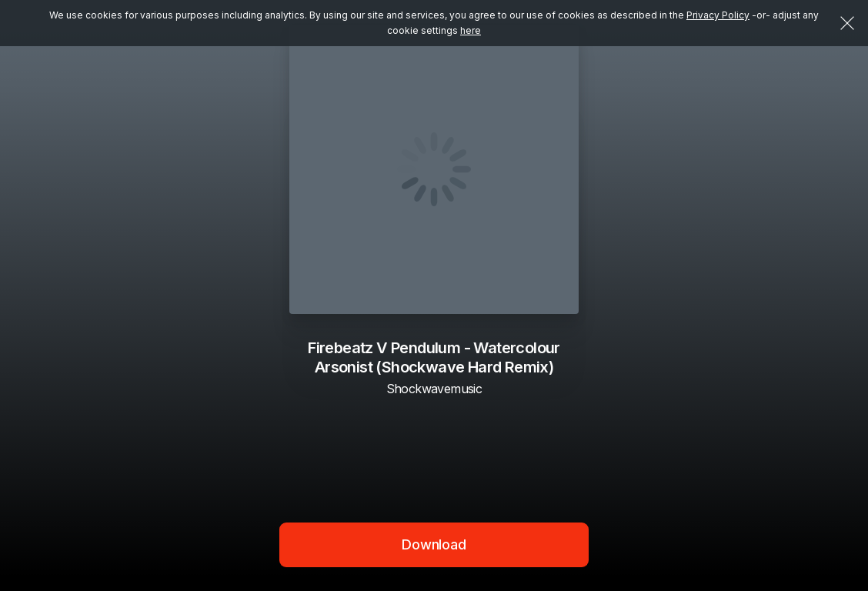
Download (434, 544)
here (471, 30)
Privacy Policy (718, 15)
